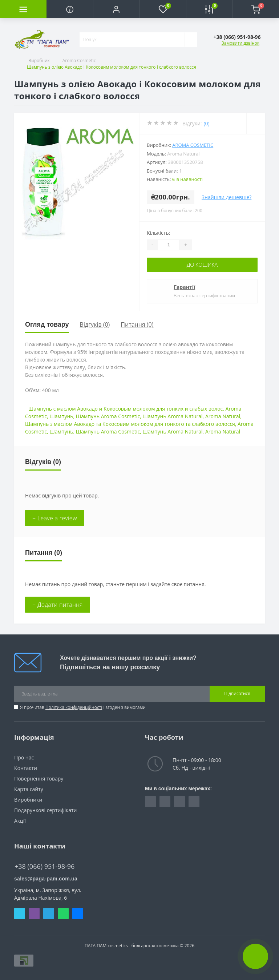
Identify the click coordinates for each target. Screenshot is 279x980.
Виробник (39, 61)
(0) (206, 123)
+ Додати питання (58, 604)
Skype (19, 913)
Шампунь (61, 416)
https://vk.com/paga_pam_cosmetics (179, 801)
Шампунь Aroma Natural (172, 416)
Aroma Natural (223, 416)
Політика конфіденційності (74, 707)
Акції (20, 820)
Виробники (28, 799)
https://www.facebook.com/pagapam (150, 801)
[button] (116, 9)
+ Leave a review (55, 518)
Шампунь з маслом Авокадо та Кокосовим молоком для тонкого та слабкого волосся (130, 424)
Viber (34, 913)
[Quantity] (169, 245)
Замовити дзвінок (240, 43)
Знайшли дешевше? (227, 197)
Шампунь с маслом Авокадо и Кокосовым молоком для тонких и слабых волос (126, 408)
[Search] (191, 40)
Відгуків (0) (95, 324)
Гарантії (184, 287)
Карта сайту (29, 789)
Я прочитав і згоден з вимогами (83, 707)
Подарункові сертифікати (45, 810)
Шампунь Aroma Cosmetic (108, 416)
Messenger (78, 913)
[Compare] (255, 123)
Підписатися (237, 693)
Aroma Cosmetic (79, 61)
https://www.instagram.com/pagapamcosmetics (165, 801)
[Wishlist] (237, 123)
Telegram (48, 913)
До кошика (202, 265)
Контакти (26, 768)
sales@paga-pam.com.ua (46, 878)
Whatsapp (63, 913)
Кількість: (158, 233)
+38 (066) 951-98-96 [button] (46, 866)
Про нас (24, 757)
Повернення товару (39, 778)
